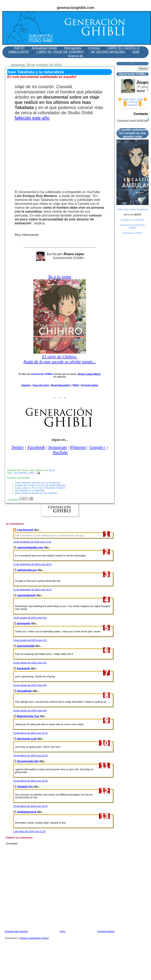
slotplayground (26, 812)
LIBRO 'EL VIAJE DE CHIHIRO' (60, 52)
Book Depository (61, 385)
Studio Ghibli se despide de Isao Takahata (36, 493)
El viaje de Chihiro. (60, 357)
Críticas (94, 48)
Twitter (18, 447)
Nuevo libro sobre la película (132, 209)
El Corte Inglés (90, 385)
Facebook (36, 447)
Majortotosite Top (28, 716)
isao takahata (20, 473)
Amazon (26, 385)
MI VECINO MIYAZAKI (108, 52)
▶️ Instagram (131, 105)
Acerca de (75, 56)
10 (104, 743)
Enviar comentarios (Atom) (34, 938)
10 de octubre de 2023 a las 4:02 (30, 663)
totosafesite (24, 691)
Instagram (57, 447)
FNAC (76, 385)
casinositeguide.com (30, 547)
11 (104, 766)
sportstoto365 (26, 646)
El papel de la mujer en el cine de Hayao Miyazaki (40, 485)
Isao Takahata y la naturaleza (36, 72)
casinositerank (26, 595)
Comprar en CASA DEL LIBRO (133, 226)
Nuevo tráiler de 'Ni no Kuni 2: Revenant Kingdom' (40, 488)
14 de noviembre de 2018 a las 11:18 (32, 542)
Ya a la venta (60, 277)
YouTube (60, 452)
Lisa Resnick (25, 530)
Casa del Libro (41, 385)
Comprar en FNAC (133, 233)
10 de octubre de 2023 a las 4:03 (30, 711)
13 (104, 816)
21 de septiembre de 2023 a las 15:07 (32, 564)
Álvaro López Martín (89, 374)
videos (32, 473)
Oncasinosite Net (28, 761)
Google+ (98, 447)
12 (104, 791)
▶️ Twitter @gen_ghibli (131, 99)
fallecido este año (32, 118)
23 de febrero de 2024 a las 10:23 (30, 733)
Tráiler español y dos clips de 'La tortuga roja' (38, 483)
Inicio (63, 931)
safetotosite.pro (27, 570)
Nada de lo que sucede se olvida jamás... (60, 362)
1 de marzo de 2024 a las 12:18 (29, 832)
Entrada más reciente (16, 931)
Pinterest (78, 447)
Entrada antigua (106, 931)
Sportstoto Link (27, 739)
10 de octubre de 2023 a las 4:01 (30, 618)
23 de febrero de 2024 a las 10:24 (30, 756)
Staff (136, 52)
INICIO (19, 48)
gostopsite (24, 623)
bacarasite (23, 668)
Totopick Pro (25, 787)
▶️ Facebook (131, 102)
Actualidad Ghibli (44, 48)
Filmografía (73, 48)
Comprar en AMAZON (133, 220)
